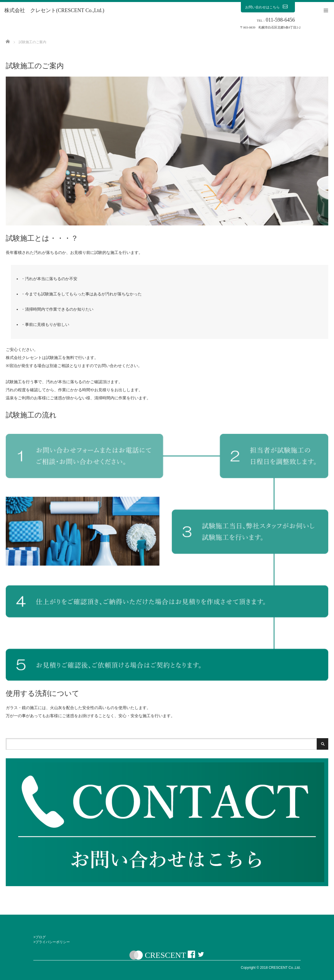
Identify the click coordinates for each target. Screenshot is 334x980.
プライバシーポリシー (53, 942)
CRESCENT (165, 955)
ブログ (41, 937)
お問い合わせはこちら (268, 7)
